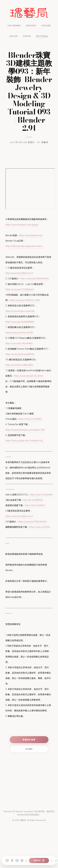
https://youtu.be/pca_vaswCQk (20, 311)
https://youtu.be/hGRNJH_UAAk (25, 300)
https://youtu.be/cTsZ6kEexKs (20, 289)
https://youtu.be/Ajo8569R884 (20, 322)
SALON (14, 36)
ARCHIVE (31, 26)
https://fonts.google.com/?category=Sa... (25, 441)
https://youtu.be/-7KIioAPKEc (19, 343)
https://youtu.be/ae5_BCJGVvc (29, 376)
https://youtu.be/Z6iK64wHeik (35, 279)
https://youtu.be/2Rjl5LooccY (19, 273)
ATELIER (46, 26)
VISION (27, 36)
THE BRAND (14, 26)
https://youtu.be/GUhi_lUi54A (19, 333)
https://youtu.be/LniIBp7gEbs (19, 365)
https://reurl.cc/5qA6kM (41, 495)
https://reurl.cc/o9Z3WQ (30, 419)
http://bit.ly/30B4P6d (33, 500)
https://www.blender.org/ (31, 235)
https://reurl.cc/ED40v (40, 527)
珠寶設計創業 (29, 740)
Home (29, 749)
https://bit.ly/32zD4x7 (35, 505)
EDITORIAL (42, 36)
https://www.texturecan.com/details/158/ (25, 430)
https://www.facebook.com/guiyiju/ (22, 225)
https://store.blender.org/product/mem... (25, 246)
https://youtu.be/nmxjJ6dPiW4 (20, 354)
